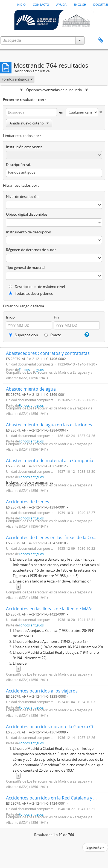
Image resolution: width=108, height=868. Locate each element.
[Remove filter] (32, 79)
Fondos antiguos (31, 477)
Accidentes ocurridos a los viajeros (42, 691)
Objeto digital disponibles (27, 214)
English (80, 4)
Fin (56, 317)
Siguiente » (95, 847)
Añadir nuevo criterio (29, 123)
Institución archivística (24, 147)
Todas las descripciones (31, 293)
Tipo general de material (26, 267)
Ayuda (61, 4)
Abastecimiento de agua (31, 389)
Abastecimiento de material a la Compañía (50, 460)
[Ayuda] (86, 335)
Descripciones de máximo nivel (37, 287)
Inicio (21, 4)
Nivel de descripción (22, 197)
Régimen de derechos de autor (31, 250)
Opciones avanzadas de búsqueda (54, 90)
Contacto (41, 4)
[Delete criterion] (100, 111)
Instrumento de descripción (29, 232)
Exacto (53, 335)
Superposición (23, 335)
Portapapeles (101, 41)
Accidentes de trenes (28, 502)
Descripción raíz (19, 165)
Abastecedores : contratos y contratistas (48, 353)
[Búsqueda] (31, 112)
